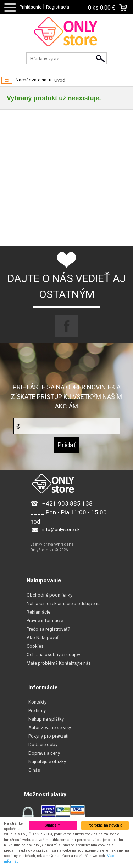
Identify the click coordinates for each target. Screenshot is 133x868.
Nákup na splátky (46, 719)
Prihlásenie (31, 7)
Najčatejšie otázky (47, 762)
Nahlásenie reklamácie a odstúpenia (64, 604)
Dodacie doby (43, 745)
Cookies (35, 646)
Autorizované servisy (50, 728)
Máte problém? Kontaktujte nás (59, 663)
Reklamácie (38, 612)
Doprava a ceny (44, 753)
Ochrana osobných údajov (53, 655)
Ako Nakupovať (43, 638)
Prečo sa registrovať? (48, 629)
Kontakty (37, 702)
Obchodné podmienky (49, 595)
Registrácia (58, 7)
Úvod (60, 80)
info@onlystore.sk (61, 529)
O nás (34, 770)
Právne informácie (45, 621)
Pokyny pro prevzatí (48, 736)
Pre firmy (37, 711)
